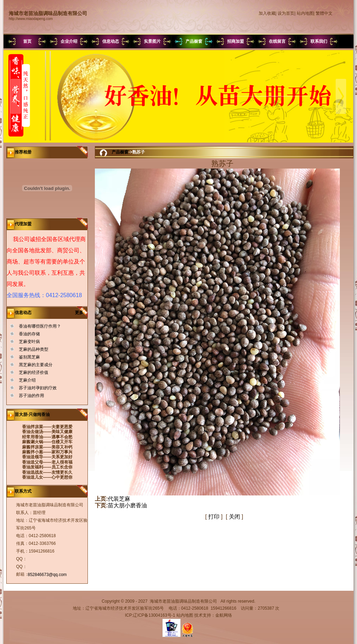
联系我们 (319, 41)
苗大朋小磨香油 (127, 505)
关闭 (234, 517)
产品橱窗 (194, 41)
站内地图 (305, 13)
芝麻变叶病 (29, 342)
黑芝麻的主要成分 (36, 365)
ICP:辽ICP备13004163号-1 (150, 615)
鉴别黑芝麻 (29, 357)
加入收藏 (267, 13)
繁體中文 (324, 13)
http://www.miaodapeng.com (31, 19)
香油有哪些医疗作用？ (40, 326)
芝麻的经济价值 (34, 372)
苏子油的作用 (31, 396)
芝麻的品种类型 (34, 349)
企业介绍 (69, 41)
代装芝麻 (119, 499)
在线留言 (277, 41)
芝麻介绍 (27, 380)
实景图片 (152, 41)
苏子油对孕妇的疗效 (38, 388)
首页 (27, 41)
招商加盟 (236, 41)
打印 (214, 517)
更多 (81, 313)
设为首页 (286, 13)
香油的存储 (29, 334)
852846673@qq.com (47, 575)
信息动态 (111, 41)
